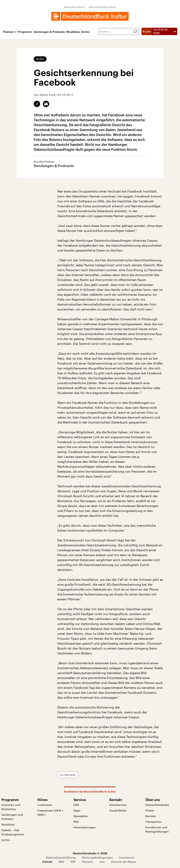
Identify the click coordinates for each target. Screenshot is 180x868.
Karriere (151, 816)
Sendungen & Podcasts (49, 32)
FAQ (76, 805)
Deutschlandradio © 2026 (90, 853)
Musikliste (73, 32)
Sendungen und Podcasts (12, 817)
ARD (61, 862)
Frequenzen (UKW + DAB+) (50, 812)
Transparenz (154, 822)
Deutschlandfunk (74, 7)
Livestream (45, 805)
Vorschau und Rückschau (11, 807)
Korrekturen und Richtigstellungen (157, 829)
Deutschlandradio (157, 805)
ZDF (73, 862)
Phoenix (88, 862)
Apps (77, 810)
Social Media (118, 810)
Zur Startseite (68, 775)
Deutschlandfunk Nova (102, 7)
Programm (25, 32)
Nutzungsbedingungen (97, 857)
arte (102, 862)
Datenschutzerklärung (61, 857)
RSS (76, 822)
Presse (150, 810)
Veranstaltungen (85, 827)
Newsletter (81, 816)
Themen (8, 32)
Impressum (127, 857)
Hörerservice (118, 805)
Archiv (85, 32)
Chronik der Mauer (123, 862)
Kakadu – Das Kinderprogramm (13, 832)
